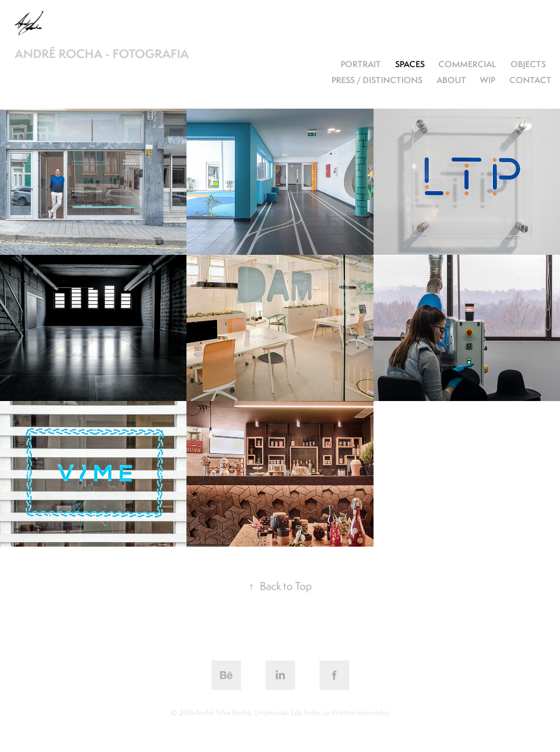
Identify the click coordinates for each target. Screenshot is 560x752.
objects (528, 64)
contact (530, 80)
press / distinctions (377, 80)
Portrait (361, 64)
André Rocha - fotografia (102, 54)
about (451, 80)
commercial (467, 64)
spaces (410, 64)
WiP (488, 80)
